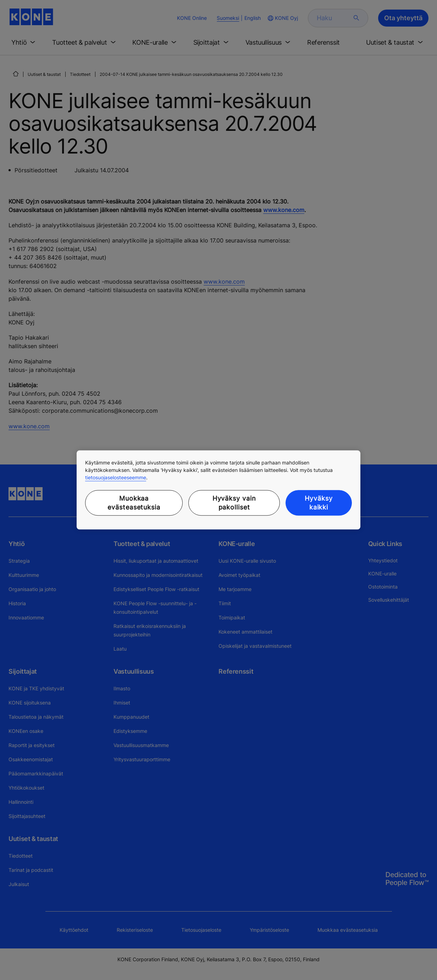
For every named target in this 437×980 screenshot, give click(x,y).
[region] (218, 490)
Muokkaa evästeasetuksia (134, 503)
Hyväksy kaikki (319, 503)
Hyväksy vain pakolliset (234, 503)
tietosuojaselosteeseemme (116, 477)
